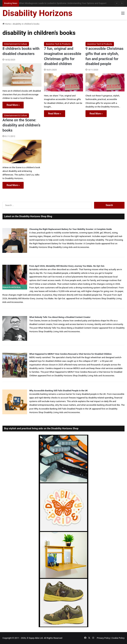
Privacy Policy (103, 638)
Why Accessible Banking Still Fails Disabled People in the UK (58, 391)
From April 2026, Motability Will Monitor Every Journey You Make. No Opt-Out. (67, 266)
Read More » (13, 105)
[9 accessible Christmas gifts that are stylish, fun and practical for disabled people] (105, 82)
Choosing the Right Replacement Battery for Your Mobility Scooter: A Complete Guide (71, 229)
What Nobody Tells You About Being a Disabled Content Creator (60, 317)
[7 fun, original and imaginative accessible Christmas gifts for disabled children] (63, 82)
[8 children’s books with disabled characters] (22, 75)
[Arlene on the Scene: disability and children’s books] (22, 152)
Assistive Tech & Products (58, 44)
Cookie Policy (118, 638)
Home (7, 24)
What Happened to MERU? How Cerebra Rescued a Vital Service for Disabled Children (70, 354)
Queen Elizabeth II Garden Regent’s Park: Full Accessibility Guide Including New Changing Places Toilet (66, 3)
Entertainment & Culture (16, 44)
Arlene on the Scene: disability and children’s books (21, 125)
